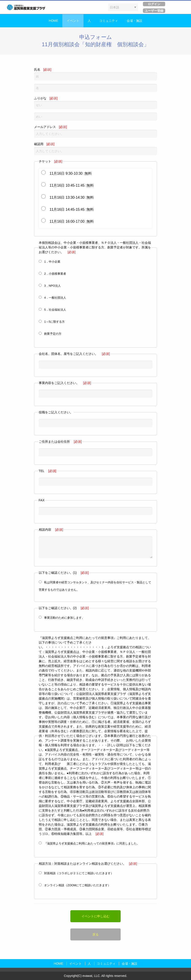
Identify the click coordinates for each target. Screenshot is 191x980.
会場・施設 (134, 21)
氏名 (96, 74)
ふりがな (96, 103)
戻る (95, 934)
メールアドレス (96, 131)
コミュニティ (109, 21)
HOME (53, 21)
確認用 (96, 149)
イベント (73, 21)
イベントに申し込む (95, 916)
